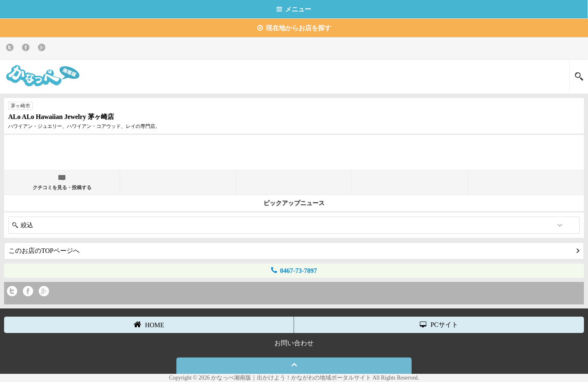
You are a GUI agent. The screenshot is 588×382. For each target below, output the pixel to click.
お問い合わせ (294, 343)
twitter (11, 49)
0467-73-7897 (294, 270)
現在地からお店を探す (294, 28)
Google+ (43, 49)
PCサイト (439, 325)
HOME (149, 324)
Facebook (27, 49)
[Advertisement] (294, 151)
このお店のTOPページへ (294, 251)
